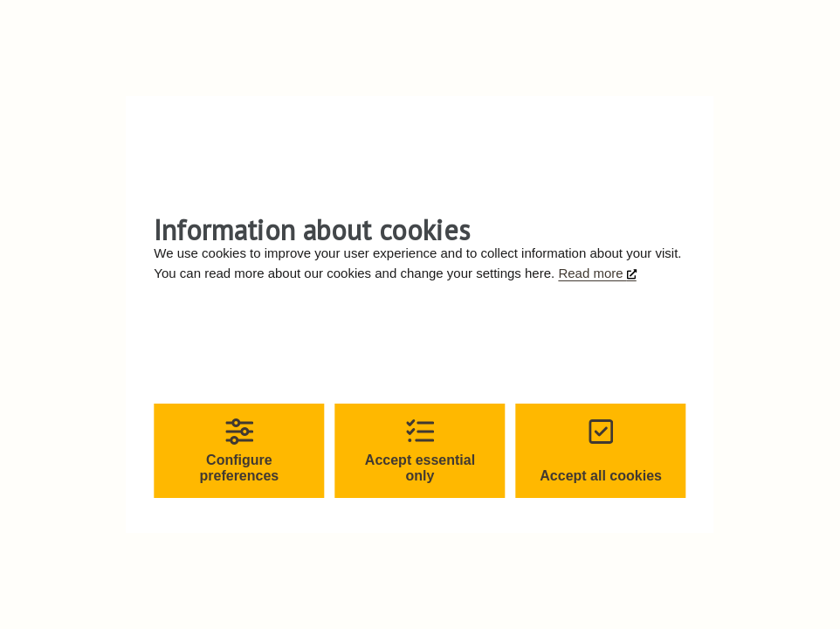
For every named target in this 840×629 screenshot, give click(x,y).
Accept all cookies (601, 450)
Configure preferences (240, 450)
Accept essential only (420, 450)
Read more (592, 273)
